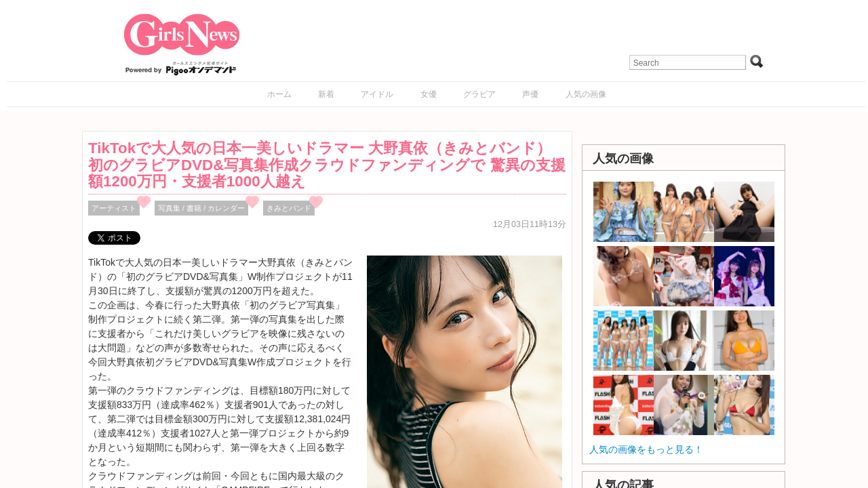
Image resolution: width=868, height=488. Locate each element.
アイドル (377, 94)
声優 (530, 94)
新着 (326, 94)
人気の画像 (586, 94)
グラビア (479, 94)
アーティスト (114, 208)
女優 (429, 94)
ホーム (279, 94)
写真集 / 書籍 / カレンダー (202, 208)
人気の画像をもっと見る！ (646, 449)
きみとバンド (289, 208)
